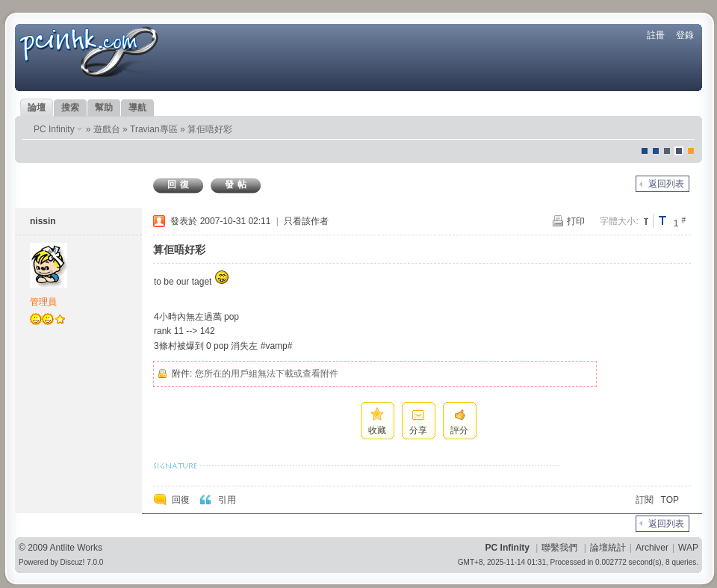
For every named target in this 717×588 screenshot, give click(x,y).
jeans (667, 151)
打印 (576, 221)
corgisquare (691, 151)
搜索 (70, 108)
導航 (137, 108)
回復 (180, 185)
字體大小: (619, 221)
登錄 (685, 35)
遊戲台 (107, 129)
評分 (459, 430)
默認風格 (645, 151)
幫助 (104, 108)
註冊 (656, 35)
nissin (43, 221)
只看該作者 (306, 221)
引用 (227, 500)
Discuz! (73, 562)
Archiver (652, 548)
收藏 (377, 430)
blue (656, 151)
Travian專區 (154, 129)
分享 (418, 430)
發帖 (238, 185)
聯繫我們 (559, 548)
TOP (670, 500)
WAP (688, 548)
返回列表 (666, 184)
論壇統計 (608, 548)
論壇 (37, 108)
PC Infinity (54, 129)
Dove (679, 151)
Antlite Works (76, 548)
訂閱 (645, 500)
